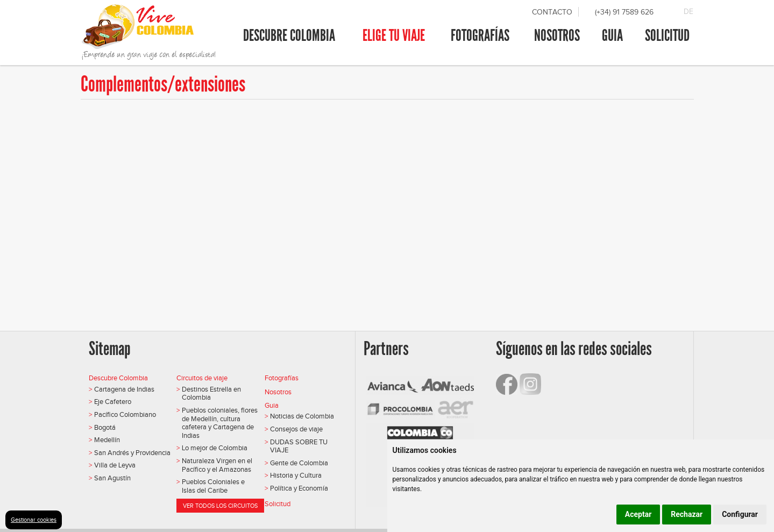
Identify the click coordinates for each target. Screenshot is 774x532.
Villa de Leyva (115, 465)
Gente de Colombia (299, 463)
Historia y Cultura (296, 475)
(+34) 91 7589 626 (624, 12)
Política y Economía (299, 488)
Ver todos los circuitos (220, 506)
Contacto (552, 12)
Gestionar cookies (34, 520)
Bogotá (105, 427)
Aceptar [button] (638, 514)
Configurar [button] (740, 514)
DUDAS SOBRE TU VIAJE (299, 446)
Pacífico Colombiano (125, 414)
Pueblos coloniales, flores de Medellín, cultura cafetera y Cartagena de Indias (220, 423)
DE (688, 12)
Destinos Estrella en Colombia (211, 393)
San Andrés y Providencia (132, 453)
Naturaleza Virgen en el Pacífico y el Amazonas (217, 465)
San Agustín (112, 478)
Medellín (107, 440)
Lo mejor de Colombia (215, 448)
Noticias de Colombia (302, 416)
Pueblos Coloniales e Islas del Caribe (213, 486)
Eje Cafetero (113, 402)
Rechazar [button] (687, 514)
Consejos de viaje (296, 429)
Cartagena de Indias (124, 389)
